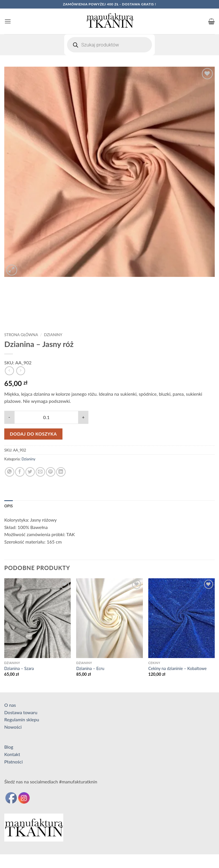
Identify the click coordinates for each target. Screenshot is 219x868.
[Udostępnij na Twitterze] (30, 472)
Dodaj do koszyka (34, 434)
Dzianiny (53, 335)
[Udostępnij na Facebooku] (20, 472)
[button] (8, 21)
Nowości (13, 727)
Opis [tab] (9, 506)
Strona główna (21, 335)
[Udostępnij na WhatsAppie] (10, 472)
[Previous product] (21, 371)
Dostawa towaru (21, 712)
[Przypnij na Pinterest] (51, 472)
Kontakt (12, 754)
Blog (9, 747)
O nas (10, 705)
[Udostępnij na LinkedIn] (61, 472)
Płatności (14, 762)
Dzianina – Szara (19, 668)
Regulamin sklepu (22, 719)
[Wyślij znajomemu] (40, 472)
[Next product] (9, 371)
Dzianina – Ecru (90, 668)
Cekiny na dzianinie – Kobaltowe (177, 668)
